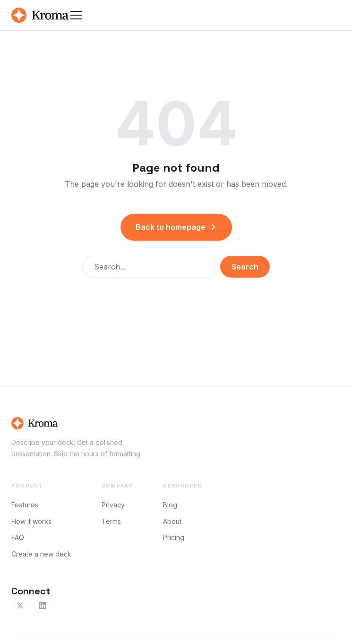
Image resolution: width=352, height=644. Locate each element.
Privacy (113, 505)
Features (25, 505)
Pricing (174, 537)
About (172, 521)
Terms (111, 521)
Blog (170, 505)
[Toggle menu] (76, 15)
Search (245, 267)
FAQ (18, 537)
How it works (31, 521)
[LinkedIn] (43, 606)
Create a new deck (41, 554)
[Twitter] (20, 606)
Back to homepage (176, 227)
